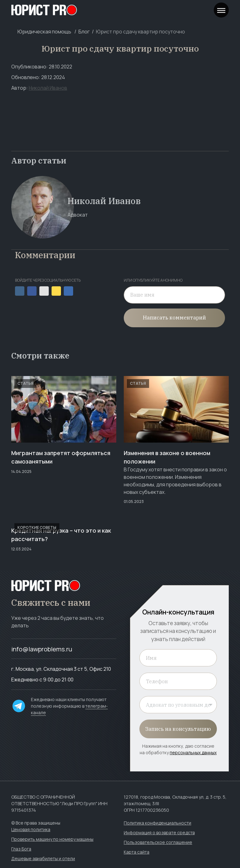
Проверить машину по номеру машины (52, 839)
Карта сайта (137, 852)
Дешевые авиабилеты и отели (43, 858)
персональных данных (193, 753)
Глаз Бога (21, 849)
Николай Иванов (48, 88)
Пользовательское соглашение (158, 842)
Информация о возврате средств (159, 833)
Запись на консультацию (178, 729)
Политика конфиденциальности (157, 823)
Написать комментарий (174, 318)
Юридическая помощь (44, 32)
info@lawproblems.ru (42, 649)
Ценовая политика (31, 829)
